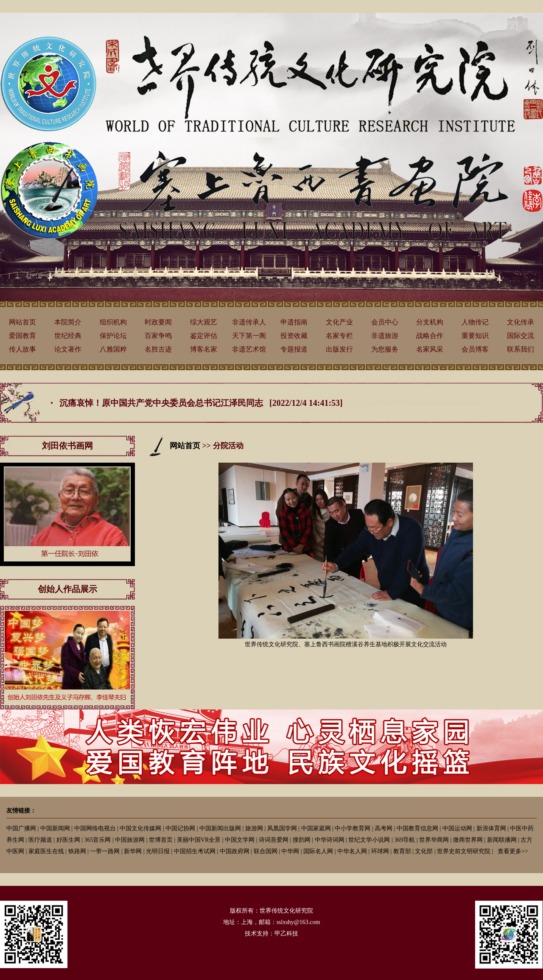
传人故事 (22, 349)
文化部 (424, 851)
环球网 (380, 851)
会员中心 (385, 322)
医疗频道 (40, 840)
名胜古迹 (158, 349)
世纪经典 (68, 336)
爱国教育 (22, 336)
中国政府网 (235, 851)
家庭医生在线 (46, 851)
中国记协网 (180, 828)
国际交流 (521, 336)
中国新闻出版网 (220, 828)
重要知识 (475, 336)
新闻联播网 (502, 840)
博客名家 (204, 349)
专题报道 (294, 349)
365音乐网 (97, 840)
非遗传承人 (249, 322)
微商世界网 (468, 840)
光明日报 (158, 851)
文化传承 (521, 322)
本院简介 (68, 322)
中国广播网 (21, 828)
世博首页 (161, 840)
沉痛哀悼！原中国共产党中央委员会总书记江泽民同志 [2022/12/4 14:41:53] (201, 403)
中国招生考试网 (195, 851)
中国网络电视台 (95, 828)
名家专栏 (339, 336)
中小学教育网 (353, 828)
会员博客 (475, 349)
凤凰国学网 (282, 828)
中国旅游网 (130, 840)
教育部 (402, 851)
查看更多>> (513, 851)
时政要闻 (158, 322)
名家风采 (430, 349)
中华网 (290, 851)
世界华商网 (434, 840)
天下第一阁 (249, 336)
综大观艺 (204, 322)
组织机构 (113, 322)
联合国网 (266, 851)
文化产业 (339, 322)
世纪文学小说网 (369, 840)
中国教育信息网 (417, 828)
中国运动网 (457, 828)
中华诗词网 (330, 840)
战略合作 (430, 336)
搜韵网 (302, 840)
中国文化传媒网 (140, 828)
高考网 (383, 828)
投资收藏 (294, 336)
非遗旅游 (385, 336)
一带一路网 (105, 851)
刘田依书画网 (67, 446)
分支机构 (430, 322)
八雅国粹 (113, 349)
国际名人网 (318, 851)
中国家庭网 (316, 828)
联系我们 (521, 349)
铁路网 (77, 851)
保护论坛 (113, 336)
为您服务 (385, 349)
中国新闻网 (55, 828)
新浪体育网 (491, 828)
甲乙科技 (286, 934)
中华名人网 (352, 851)
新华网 (133, 851)
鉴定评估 (204, 336)
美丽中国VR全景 (199, 840)
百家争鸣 (158, 336)
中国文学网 (240, 840)
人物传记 (475, 322)
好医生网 (68, 840)
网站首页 (22, 322)
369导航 (404, 840)
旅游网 (254, 828)
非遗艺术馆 (249, 349)
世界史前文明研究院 (464, 851)
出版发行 (339, 349)
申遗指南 (294, 322)
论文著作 (68, 349)
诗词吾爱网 (274, 840)
